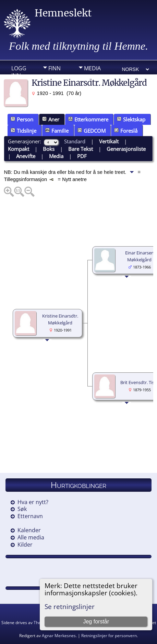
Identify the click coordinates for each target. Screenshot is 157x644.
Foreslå (126, 131)
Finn (55, 68)
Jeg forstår (96, 622)
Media (92, 68)
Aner (51, 119)
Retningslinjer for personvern (109, 636)
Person (22, 119)
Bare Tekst (81, 149)
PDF (82, 156)
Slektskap (131, 119)
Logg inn (19, 70)
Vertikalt (109, 141)
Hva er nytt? (33, 502)
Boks (49, 149)
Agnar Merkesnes (59, 636)
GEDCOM (92, 131)
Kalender (29, 530)
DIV (88, 79)
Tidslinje (23, 131)
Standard (75, 141)
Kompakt (19, 149)
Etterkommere (88, 119)
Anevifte (26, 156)
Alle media (31, 537)
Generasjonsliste (126, 149)
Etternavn (30, 516)
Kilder (25, 545)
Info (55, 79)
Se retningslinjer (70, 606)
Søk (22, 509)
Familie (57, 131)
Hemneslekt (63, 13)
